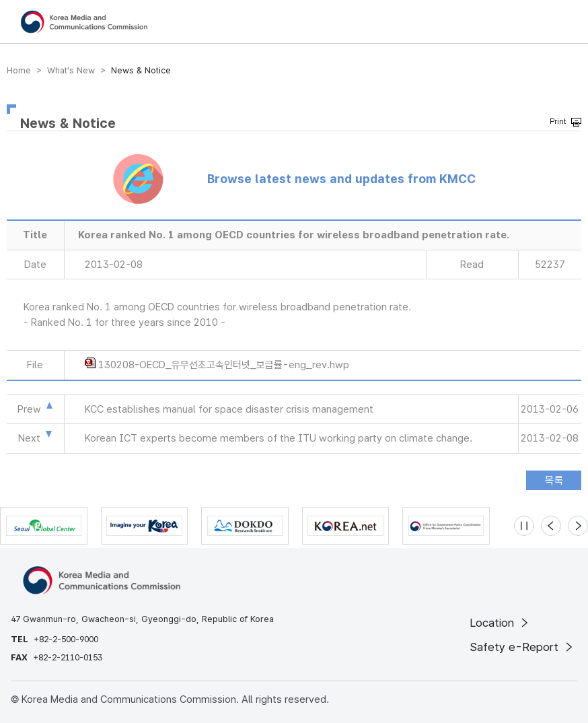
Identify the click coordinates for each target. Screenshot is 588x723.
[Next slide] (578, 526)
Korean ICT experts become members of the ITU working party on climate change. (279, 438)
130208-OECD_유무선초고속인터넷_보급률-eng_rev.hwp (224, 365)
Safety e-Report (522, 647)
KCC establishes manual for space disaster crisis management (229, 409)
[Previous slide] (551, 526)
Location (500, 623)
